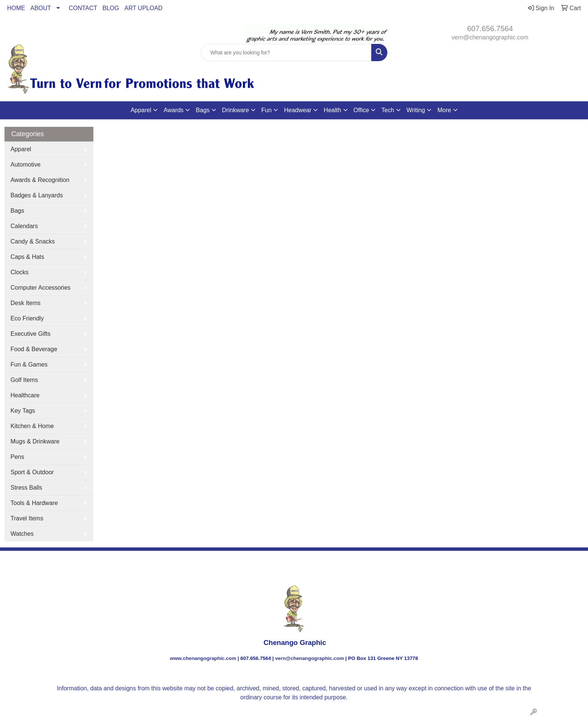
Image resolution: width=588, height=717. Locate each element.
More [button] (444, 110)
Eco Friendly (27, 318)
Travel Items (27, 518)
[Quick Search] (286, 53)
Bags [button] (202, 110)
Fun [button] (267, 110)
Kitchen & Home (32, 426)
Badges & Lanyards (37, 195)
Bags (17, 211)
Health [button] (332, 110)
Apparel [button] (141, 110)
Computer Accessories (40, 288)
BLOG (111, 8)
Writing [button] (416, 110)
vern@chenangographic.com (490, 37)
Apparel (21, 149)
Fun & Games (29, 365)
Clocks (19, 272)
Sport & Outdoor (32, 472)
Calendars (24, 226)
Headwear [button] (298, 110)
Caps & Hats (27, 257)
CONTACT (83, 8)
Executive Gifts (31, 334)
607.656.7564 (490, 29)
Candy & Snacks (33, 241)
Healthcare (25, 395)
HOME (16, 8)
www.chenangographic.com (203, 658)
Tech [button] (388, 110)
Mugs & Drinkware (35, 441)
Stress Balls (26, 488)
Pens (17, 457)
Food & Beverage (34, 349)
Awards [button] (173, 110)
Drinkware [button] (235, 110)
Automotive (25, 165)
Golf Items (24, 380)
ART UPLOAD (144, 8)
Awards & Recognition (40, 180)
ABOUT (41, 8)
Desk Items (25, 303)
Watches (22, 534)
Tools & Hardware (34, 503)
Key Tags (23, 411)
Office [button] (361, 110)
